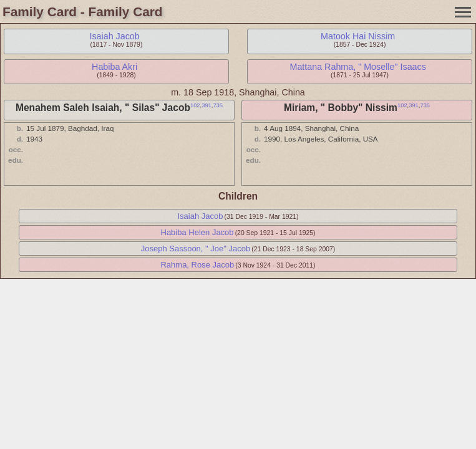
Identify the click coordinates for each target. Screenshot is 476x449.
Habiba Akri (114, 67)
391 (206, 105)
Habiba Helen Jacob (197, 232)
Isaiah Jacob (114, 36)
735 (218, 105)
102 (195, 105)
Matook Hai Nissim (358, 36)
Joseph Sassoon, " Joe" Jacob (196, 249)
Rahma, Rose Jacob (197, 265)
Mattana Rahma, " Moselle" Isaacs (357, 67)
